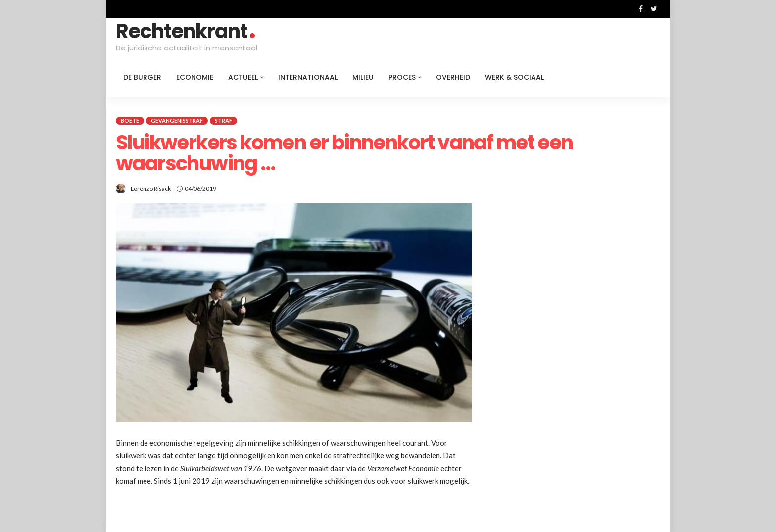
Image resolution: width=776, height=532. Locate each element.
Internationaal (308, 77)
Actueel (243, 77)
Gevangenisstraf (177, 121)
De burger (142, 77)
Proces (402, 77)
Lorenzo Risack (151, 188)
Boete (130, 121)
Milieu (363, 77)
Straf (223, 121)
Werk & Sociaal (514, 77)
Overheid (453, 77)
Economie (195, 77)
